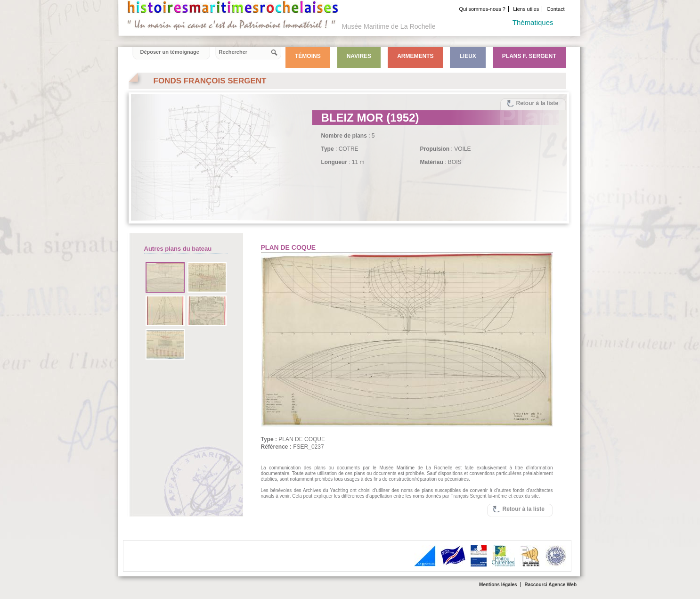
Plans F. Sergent (529, 56)
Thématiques (533, 22)
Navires (359, 56)
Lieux (468, 56)
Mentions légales (498, 585)
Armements (415, 56)
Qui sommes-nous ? (482, 9)
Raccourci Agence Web (550, 585)
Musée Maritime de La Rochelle (389, 26)
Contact (556, 9)
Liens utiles (526, 9)
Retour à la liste (537, 103)
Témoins (308, 56)
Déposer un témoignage (170, 52)
